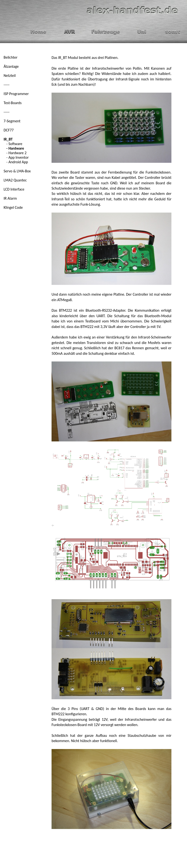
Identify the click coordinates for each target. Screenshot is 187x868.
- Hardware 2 (15, 153)
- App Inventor (16, 157)
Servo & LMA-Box (17, 171)
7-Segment (12, 121)
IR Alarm (10, 198)
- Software (13, 144)
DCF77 (9, 130)
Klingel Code (13, 207)
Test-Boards (13, 103)
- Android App (16, 162)
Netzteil (10, 76)
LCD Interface (14, 189)
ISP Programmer (16, 94)
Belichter (11, 57)
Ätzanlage (11, 66)
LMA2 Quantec (15, 180)
